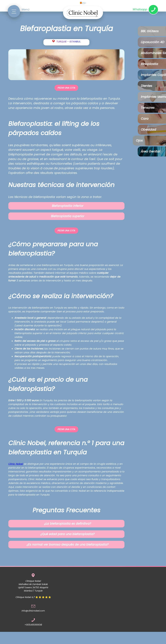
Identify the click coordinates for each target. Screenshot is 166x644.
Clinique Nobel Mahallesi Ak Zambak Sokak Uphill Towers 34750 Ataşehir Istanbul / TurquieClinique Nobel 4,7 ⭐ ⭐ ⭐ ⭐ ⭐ (33, 589)
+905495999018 (33, 625)
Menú (26, 9)
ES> (83, 3)
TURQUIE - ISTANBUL (68, 42)
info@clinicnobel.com (33, 611)
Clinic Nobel (16, 464)
